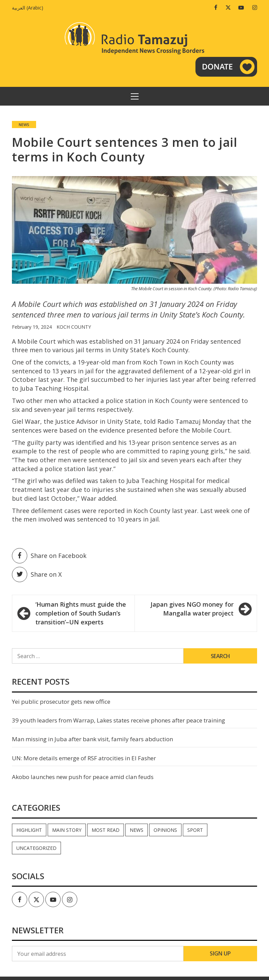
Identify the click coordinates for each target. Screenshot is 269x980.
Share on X (37, 574)
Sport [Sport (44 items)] (195, 830)
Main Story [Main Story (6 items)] (67, 830)
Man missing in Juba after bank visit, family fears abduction (92, 739)
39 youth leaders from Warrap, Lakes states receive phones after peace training (118, 720)
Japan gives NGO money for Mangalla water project (192, 609)
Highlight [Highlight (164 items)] (29, 830)
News (24, 125)
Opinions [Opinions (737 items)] (165, 830)
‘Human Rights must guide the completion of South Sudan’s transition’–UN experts (81, 613)
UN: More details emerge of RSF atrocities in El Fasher (84, 758)
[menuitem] (29, 8)
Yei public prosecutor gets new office (61, 702)
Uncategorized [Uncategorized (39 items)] (36, 848)
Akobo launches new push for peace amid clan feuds (83, 777)
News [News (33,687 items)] (137, 830)
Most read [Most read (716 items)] (106, 830)
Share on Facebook (49, 556)
